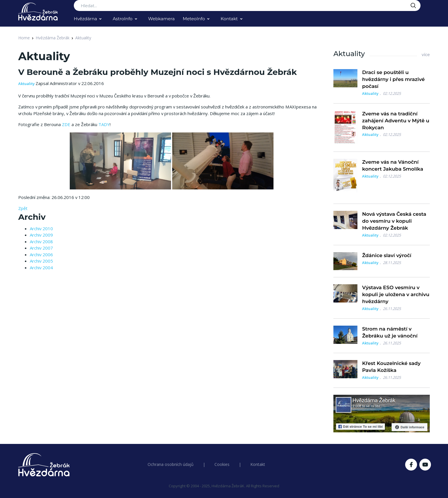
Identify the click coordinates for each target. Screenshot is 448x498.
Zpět (23, 208)
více (426, 55)
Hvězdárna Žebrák (53, 38)
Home (24, 38)
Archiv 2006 (41, 254)
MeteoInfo (194, 19)
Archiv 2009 (41, 235)
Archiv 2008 (41, 241)
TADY (104, 124)
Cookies (222, 464)
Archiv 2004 (41, 268)
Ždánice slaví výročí (387, 255)
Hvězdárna (85, 19)
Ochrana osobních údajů (171, 464)
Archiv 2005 (41, 261)
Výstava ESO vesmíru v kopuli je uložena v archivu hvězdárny (396, 294)
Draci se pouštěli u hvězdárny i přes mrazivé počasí (393, 79)
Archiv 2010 (41, 228)
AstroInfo (122, 19)
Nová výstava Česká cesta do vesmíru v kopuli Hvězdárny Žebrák (394, 221)
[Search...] (247, 5)
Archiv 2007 (41, 248)
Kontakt (229, 19)
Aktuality (83, 38)
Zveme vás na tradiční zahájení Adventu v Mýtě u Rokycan (396, 121)
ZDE (66, 124)
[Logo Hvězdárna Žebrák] (38, 12)
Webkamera (161, 19)
